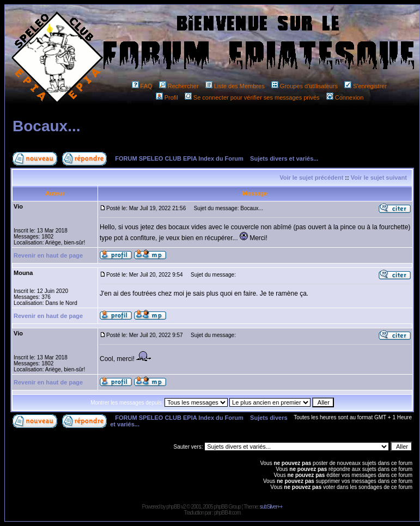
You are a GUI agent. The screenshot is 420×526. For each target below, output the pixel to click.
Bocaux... (46, 126)
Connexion (345, 97)
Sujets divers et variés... (284, 158)
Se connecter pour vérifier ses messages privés (252, 97)
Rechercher (179, 86)
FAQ (142, 86)
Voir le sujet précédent (311, 178)
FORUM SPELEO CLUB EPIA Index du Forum (179, 158)
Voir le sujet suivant (379, 178)
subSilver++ (271, 507)
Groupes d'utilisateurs (305, 86)
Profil (167, 97)
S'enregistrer (366, 86)
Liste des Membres (235, 86)
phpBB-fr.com (227, 513)
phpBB (173, 507)
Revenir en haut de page (48, 255)
